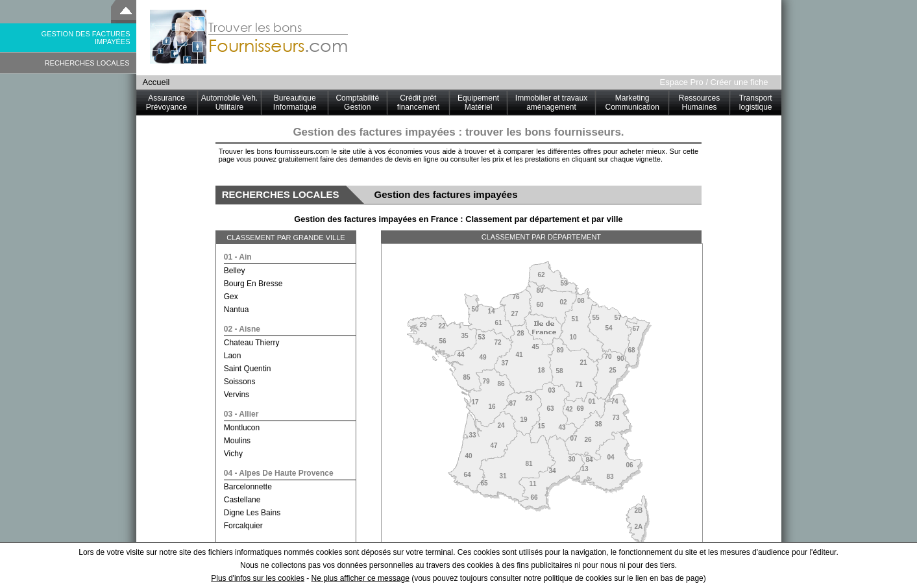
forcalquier (243, 526)
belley (235, 271)
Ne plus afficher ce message (361, 578)
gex (231, 297)
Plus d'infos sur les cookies (258, 578)
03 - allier (241, 414)
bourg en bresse (253, 284)
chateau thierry (252, 343)
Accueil (156, 82)
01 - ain (238, 257)
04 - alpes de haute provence (279, 473)
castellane (242, 500)
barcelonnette (248, 487)
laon (233, 356)
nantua (237, 310)
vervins (237, 395)
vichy (233, 454)
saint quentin (248, 369)
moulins (237, 441)
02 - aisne (242, 329)
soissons (240, 382)
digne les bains (252, 513)
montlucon (242, 428)
